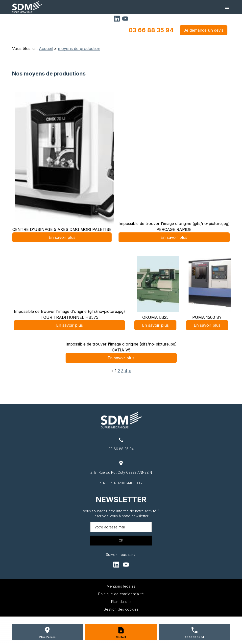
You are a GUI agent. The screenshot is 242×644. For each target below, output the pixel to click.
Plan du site (121, 602)
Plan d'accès (47, 637)
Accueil (46, 49)
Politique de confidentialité (121, 594)
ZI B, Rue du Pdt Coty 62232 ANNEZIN (121, 472)
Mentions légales (121, 586)
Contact (121, 637)
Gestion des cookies (121, 609)
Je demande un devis (204, 30)
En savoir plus (62, 237)
